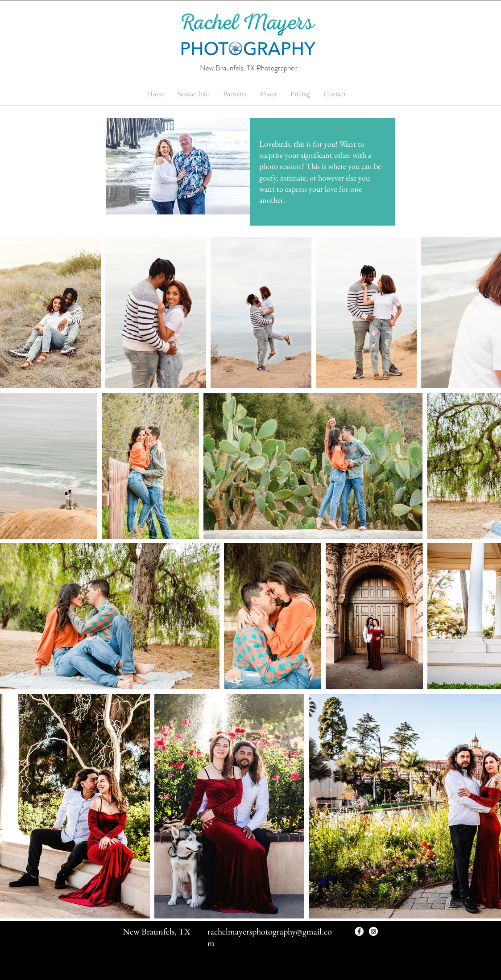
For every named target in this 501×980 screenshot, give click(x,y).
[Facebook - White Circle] (359, 931)
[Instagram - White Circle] (373, 931)
